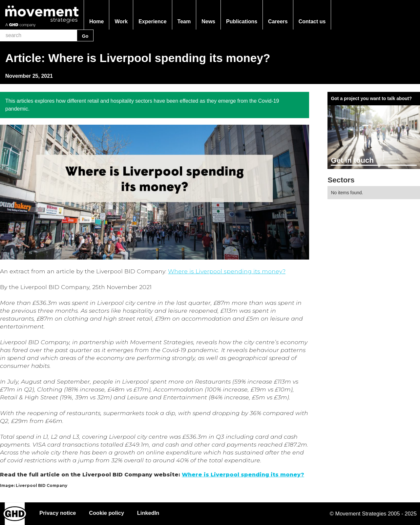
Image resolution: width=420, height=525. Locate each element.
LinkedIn (149, 513)
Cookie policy (107, 513)
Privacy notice (58, 513)
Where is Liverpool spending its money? (227, 271)
